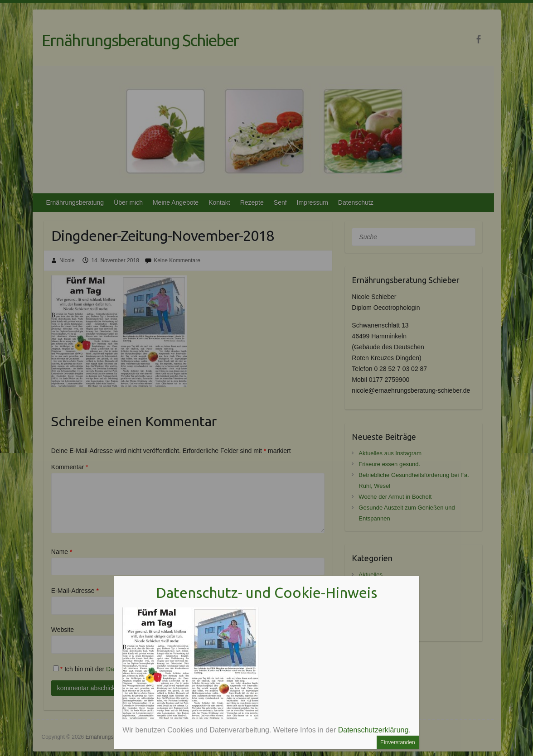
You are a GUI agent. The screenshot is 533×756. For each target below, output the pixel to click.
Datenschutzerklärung (373, 730)
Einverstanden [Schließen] (398, 742)
